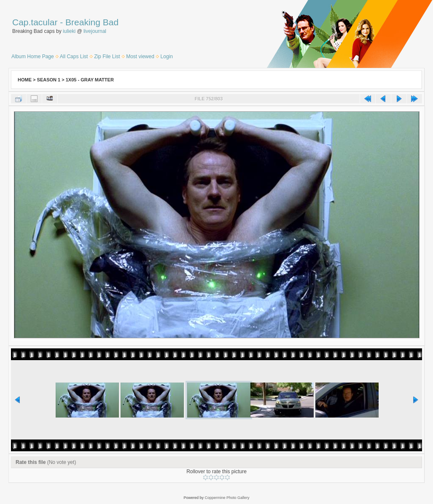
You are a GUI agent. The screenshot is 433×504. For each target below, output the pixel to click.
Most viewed (140, 57)
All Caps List (74, 57)
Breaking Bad (92, 22)
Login (167, 57)
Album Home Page (33, 57)
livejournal (95, 31)
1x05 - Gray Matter (90, 80)
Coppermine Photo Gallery (227, 498)
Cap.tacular (35, 22)
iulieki (69, 31)
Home (25, 80)
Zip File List (107, 57)
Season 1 (49, 80)
